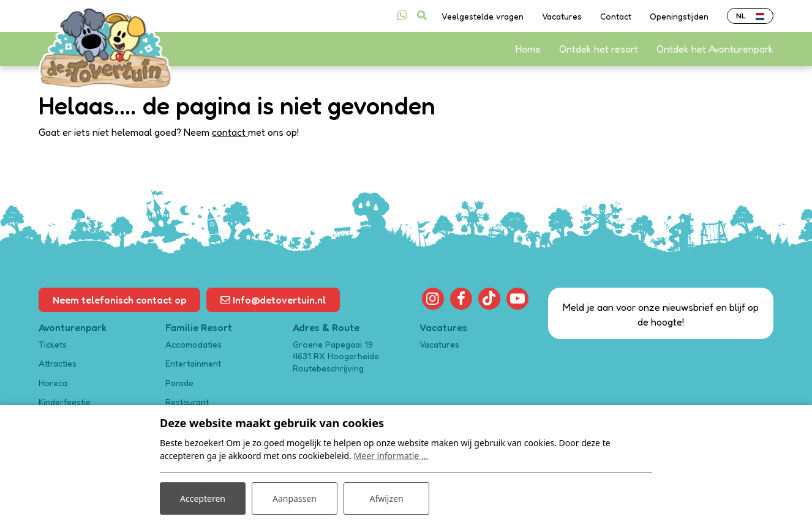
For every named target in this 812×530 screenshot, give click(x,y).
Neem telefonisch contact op (119, 300)
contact (230, 132)
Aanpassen (295, 498)
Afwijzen (386, 498)
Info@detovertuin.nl (273, 300)
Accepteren (203, 498)
